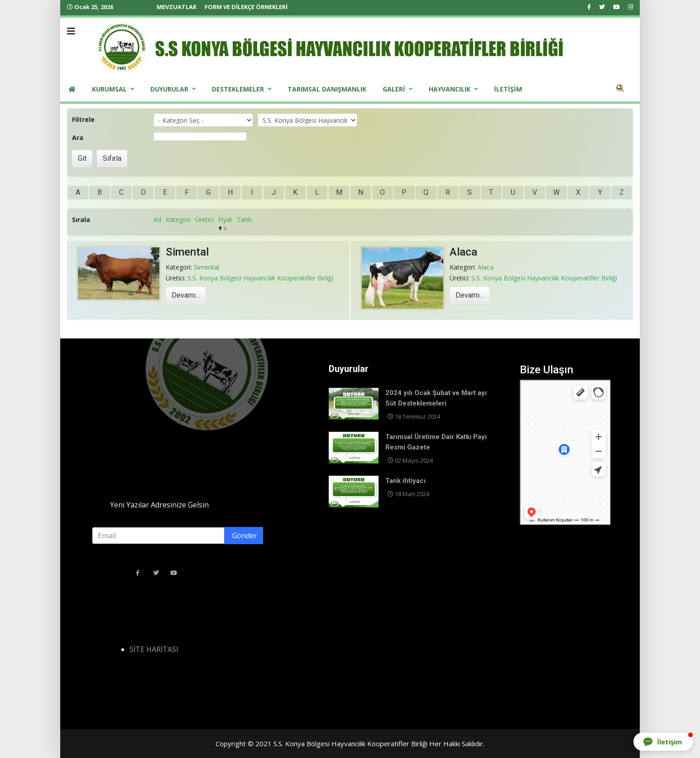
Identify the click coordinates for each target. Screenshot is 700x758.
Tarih (244, 220)
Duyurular (169, 89)
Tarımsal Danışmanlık (327, 89)
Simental (187, 252)
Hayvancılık (450, 89)
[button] (663, 742)
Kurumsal (109, 89)
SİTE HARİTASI (154, 649)
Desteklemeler (238, 89)
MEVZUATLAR (177, 7)
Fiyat (225, 220)
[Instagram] (630, 7)
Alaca (463, 252)
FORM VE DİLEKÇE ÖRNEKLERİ (246, 7)
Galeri (394, 89)
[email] (177, 536)
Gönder (244, 536)
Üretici (204, 220)
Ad (157, 220)
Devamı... (186, 295)
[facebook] (589, 7)
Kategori (178, 220)
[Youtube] (616, 7)
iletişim (508, 89)
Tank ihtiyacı (405, 481)
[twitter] (602, 7)
